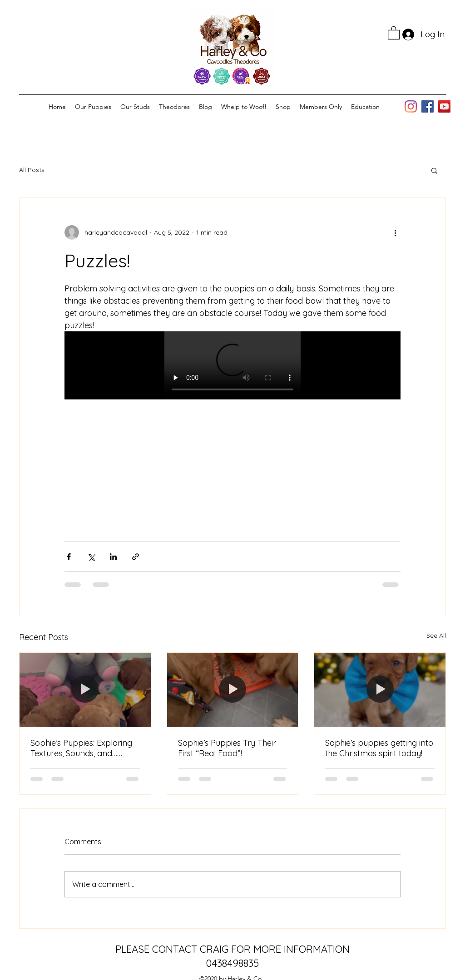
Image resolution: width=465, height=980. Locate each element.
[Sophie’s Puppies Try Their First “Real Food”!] (233, 689)
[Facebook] (428, 106)
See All (436, 635)
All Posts (32, 170)
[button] (394, 32)
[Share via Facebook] (69, 557)
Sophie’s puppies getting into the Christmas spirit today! (379, 748)
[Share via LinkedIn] (113, 557)
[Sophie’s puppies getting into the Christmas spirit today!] (380, 689)
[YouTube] (444, 106)
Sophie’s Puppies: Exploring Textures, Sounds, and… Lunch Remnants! (81, 748)
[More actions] (395, 232)
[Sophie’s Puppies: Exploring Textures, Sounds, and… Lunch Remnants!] (85, 689)
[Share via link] (136, 557)
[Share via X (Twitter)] (91, 557)
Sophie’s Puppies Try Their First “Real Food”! (227, 748)
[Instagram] (411, 106)
